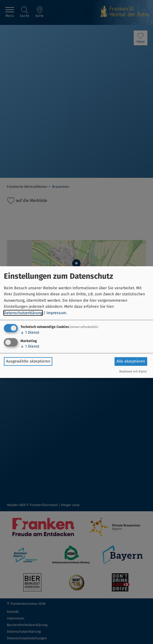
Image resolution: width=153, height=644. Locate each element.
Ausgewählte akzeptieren (28, 361)
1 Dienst (30, 333)
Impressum (56, 313)
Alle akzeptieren (131, 361)
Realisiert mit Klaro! (133, 371)
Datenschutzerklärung (23, 313)
